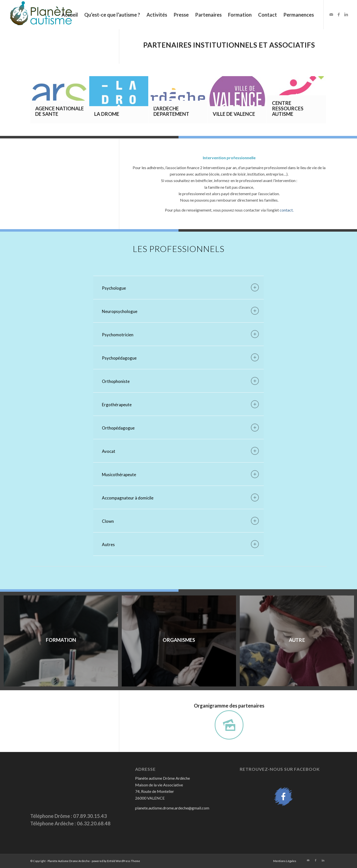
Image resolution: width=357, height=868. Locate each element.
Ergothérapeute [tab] (180, 404)
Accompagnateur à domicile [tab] (180, 497)
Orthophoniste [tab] (180, 381)
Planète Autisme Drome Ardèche (69, 861)
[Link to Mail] (331, 14)
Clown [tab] (180, 521)
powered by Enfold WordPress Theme (116, 861)
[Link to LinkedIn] (346, 14)
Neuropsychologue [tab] (180, 311)
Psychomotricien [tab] (180, 334)
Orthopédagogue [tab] (180, 428)
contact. (287, 210)
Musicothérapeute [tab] (180, 474)
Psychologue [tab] (180, 287)
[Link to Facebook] (339, 14)
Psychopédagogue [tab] (180, 357)
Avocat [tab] (180, 451)
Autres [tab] (180, 544)
